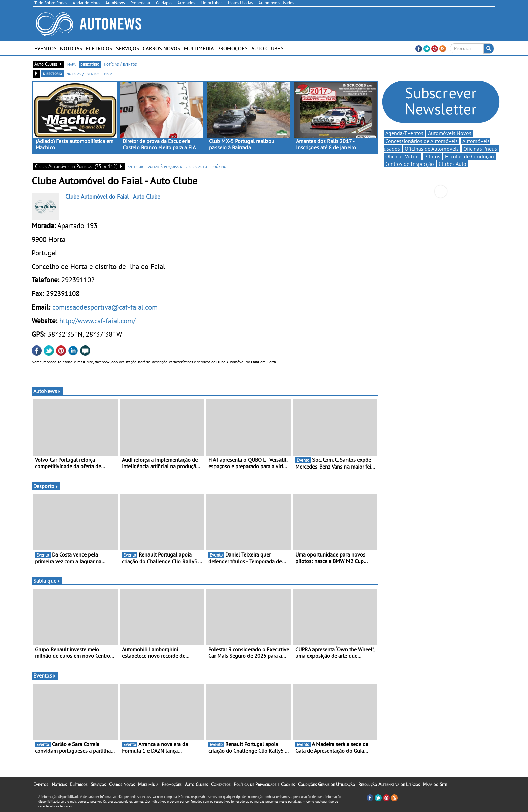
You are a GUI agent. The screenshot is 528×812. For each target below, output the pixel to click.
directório (90, 64)
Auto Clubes (267, 48)
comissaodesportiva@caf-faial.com (105, 307)
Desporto (46, 486)
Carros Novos (162, 48)
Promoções (233, 48)
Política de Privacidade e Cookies (264, 784)
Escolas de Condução (470, 156)
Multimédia (199, 48)
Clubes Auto (453, 164)
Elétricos (99, 48)
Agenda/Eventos (404, 133)
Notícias (71, 48)
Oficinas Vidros (402, 156)
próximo (219, 166)
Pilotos (432, 156)
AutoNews (47, 391)
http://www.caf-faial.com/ (97, 321)
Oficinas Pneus (480, 149)
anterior (135, 166)
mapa (72, 64)
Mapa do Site (435, 784)
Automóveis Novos (450, 133)
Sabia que (47, 581)
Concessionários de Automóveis (421, 141)
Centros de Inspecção (410, 164)
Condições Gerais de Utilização (326, 784)
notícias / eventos (120, 64)
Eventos (45, 48)
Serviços (128, 48)
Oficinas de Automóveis (432, 149)
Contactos (221, 784)
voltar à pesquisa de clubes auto (177, 166)
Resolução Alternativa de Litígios (389, 784)
